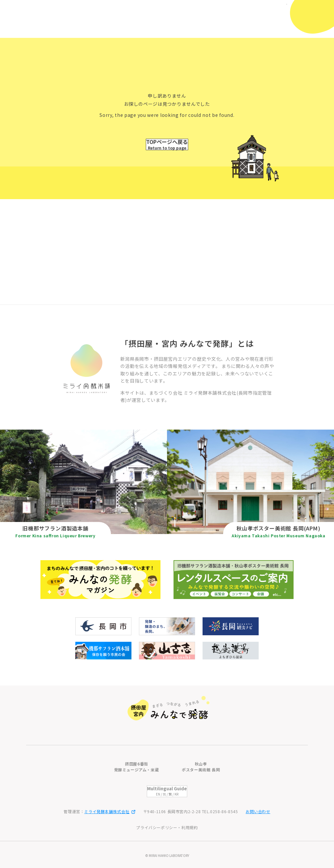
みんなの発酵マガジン (198, 713)
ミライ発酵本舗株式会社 (110, 811)
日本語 (271, 9)
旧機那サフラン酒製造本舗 (114, 701)
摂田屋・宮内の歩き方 (198, 701)
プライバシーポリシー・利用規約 (167, 827)
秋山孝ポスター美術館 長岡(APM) (123, 713)
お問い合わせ (258, 811)
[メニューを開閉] (313, 16)
